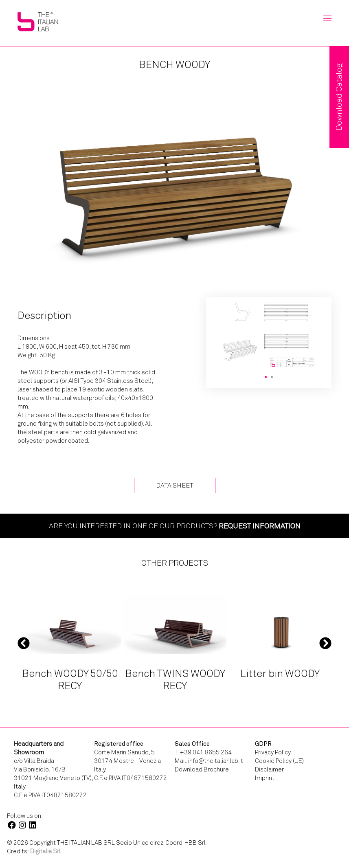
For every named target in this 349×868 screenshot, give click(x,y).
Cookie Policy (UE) (279, 761)
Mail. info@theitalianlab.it (209, 761)
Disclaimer (269, 769)
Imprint (265, 778)
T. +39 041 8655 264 (203, 752)
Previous (24, 643)
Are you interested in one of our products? (175, 526)
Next (325, 643)
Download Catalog (339, 97)
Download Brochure (202, 769)
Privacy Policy (273, 752)
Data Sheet (175, 485)
